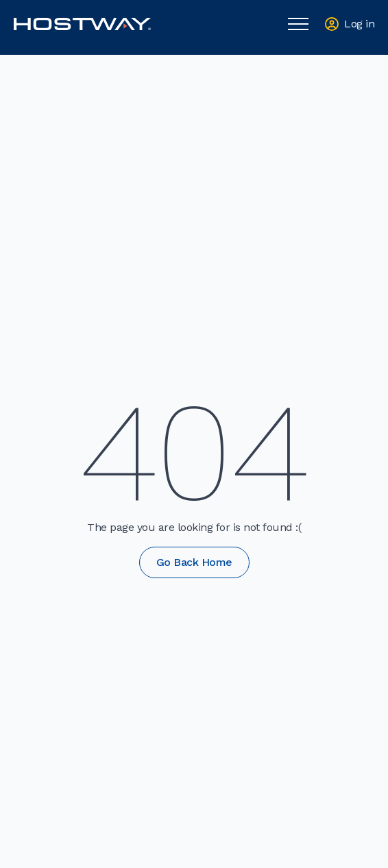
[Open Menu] (298, 24)
